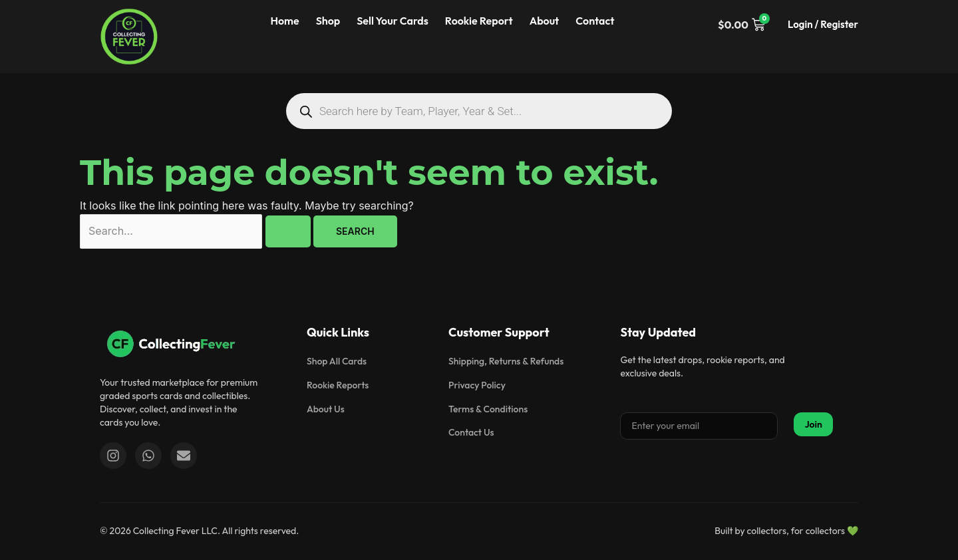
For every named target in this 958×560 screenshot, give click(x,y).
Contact (595, 21)
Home (284, 21)
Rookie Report (479, 21)
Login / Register (823, 24)
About (545, 21)
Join (813, 424)
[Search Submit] (288, 231)
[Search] (306, 111)
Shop (328, 21)
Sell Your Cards (393, 21)
